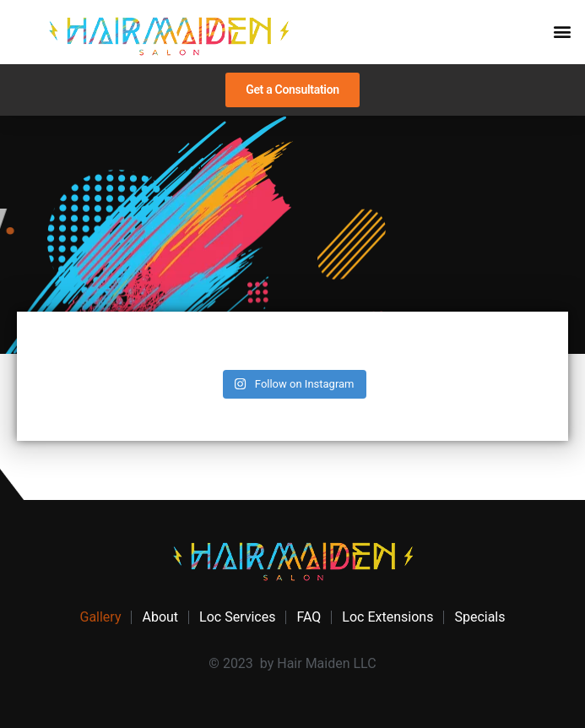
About (160, 617)
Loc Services (237, 617)
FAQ (309, 617)
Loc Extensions (387, 617)
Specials (479, 617)
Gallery (100, 617)
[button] (563, 31)
